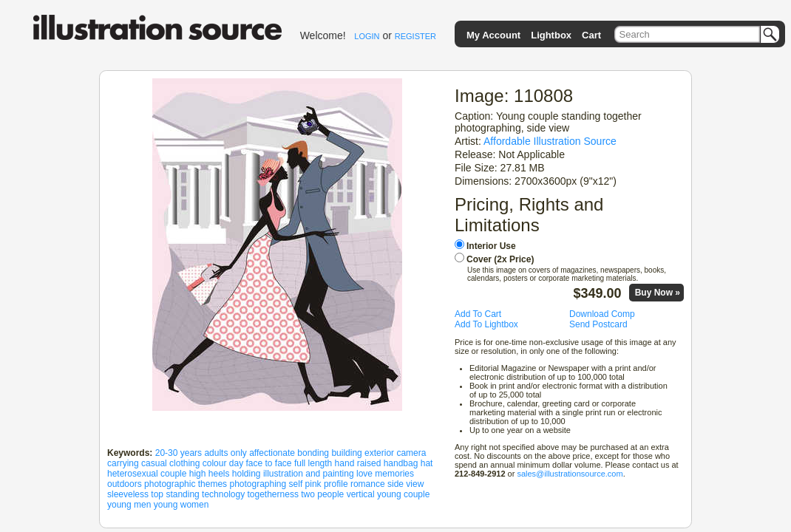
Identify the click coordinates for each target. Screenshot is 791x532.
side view (405, 484)
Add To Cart (478, 314)
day (236, 463)
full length (313, 463)
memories (394, 474)
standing (182, 494)
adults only (225, 453)
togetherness (273, 494)
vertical (361, 494)
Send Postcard (598, 324)
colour (215, 463)
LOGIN (367, 36)
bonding (313, 453)
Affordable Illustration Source (550, 141)
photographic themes (186, 484)
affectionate (272, 453)
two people (322, 494)
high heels (210, 474)
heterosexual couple (147, 474)
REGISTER (415, 36)
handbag (401, 463)
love (364, 474)
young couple (403, 494)
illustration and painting (309, 474)
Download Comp (602, 314)
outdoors (125, 484)
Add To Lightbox (486, 324)
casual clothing (170, 463)
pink (313, 484)
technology (223, 494)
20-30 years (179, 453)
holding (247, 474)
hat (427, 463)
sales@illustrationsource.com (570, 474)
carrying (123, 463)
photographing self (266, 484)
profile (336, 484)
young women (181, 505)
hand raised (358, 463)
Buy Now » (658, 293)
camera (411, 453)
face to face (269, 463)
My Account (493, 35)
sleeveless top (135, 494)
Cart (591, 35)
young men (129, 505)
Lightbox (551, 35)
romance (368, 484)
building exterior (363, 453)
